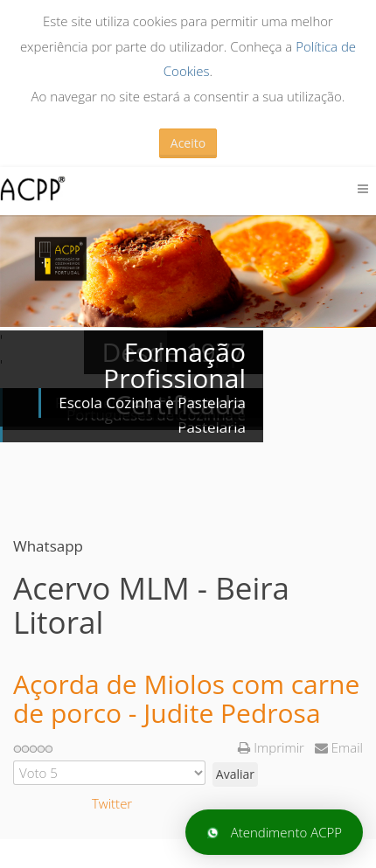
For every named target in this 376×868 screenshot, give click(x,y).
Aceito (188, 143)
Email (339, 747)
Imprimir (272, 747)
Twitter (112, 803)
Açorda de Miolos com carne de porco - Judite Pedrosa (186, 698)
